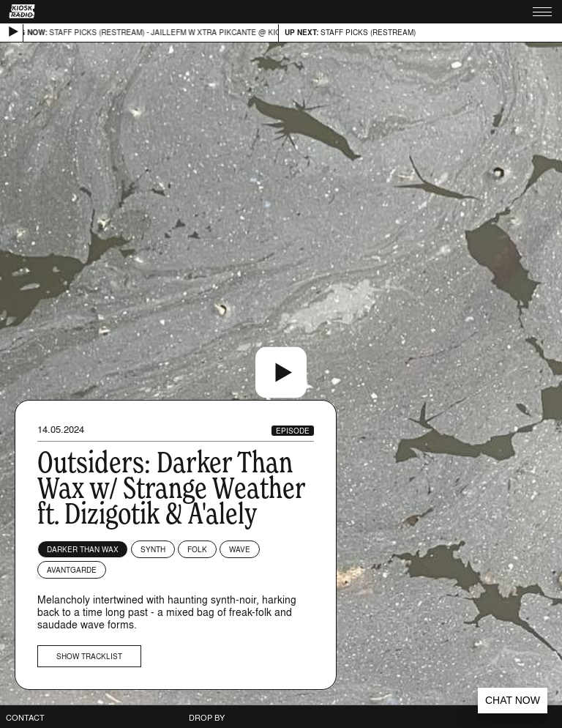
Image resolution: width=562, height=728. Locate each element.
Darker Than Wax (83, 549)
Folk (197, 549)
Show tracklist (89, 656)
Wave (240, 549)
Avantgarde (72, 570)
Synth (153, 549)
